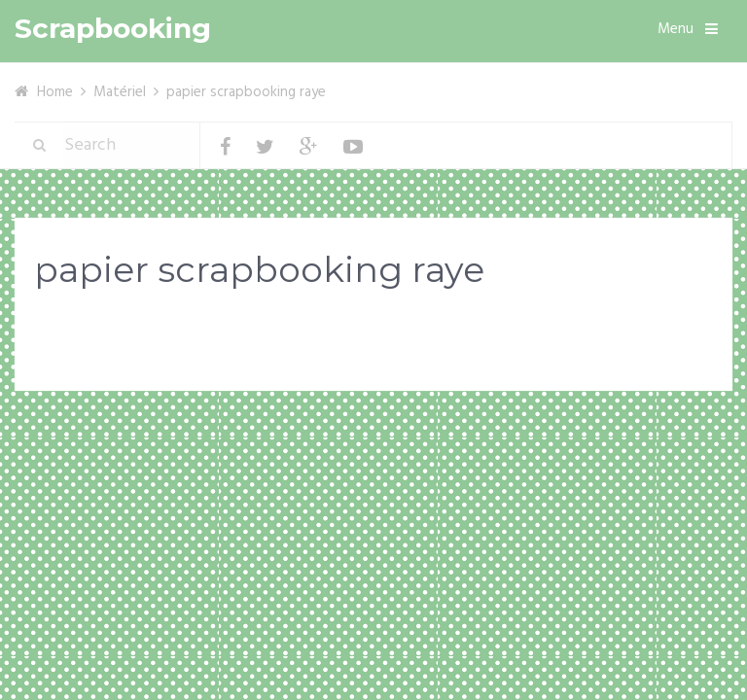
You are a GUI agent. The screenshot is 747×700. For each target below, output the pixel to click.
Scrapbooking (113, 29)
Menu (676, 29)
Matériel (120, 92)
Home (55, 92)
